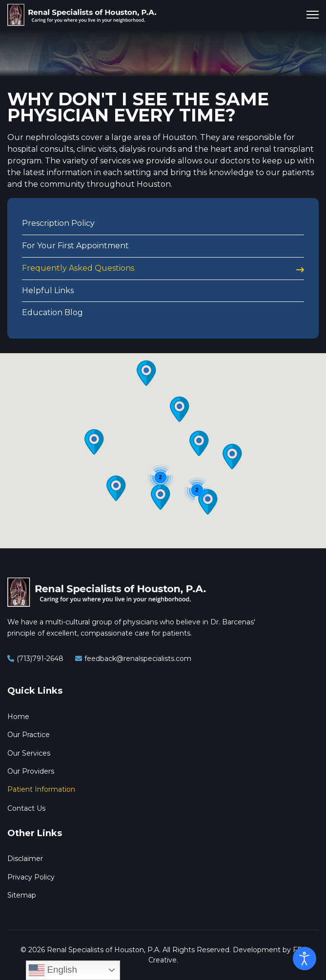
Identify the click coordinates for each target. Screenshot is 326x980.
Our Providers (31, 771)
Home (18, 717)
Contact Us (26, 808)
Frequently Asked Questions (78, 268)
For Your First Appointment (75, 246)
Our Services (29, 753)
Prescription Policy (58, 223)
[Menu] (313, 15)
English (53, 970)
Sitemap (22, 895)
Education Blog (52, 312)
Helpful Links (48, 290)
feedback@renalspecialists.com (138, 659)
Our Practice (29, 735)
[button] (232, 457)
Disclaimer (25, 859)
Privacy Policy (31, 877)
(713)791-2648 (40, 659)
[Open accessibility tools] (305, 959)
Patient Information (41, 789)
